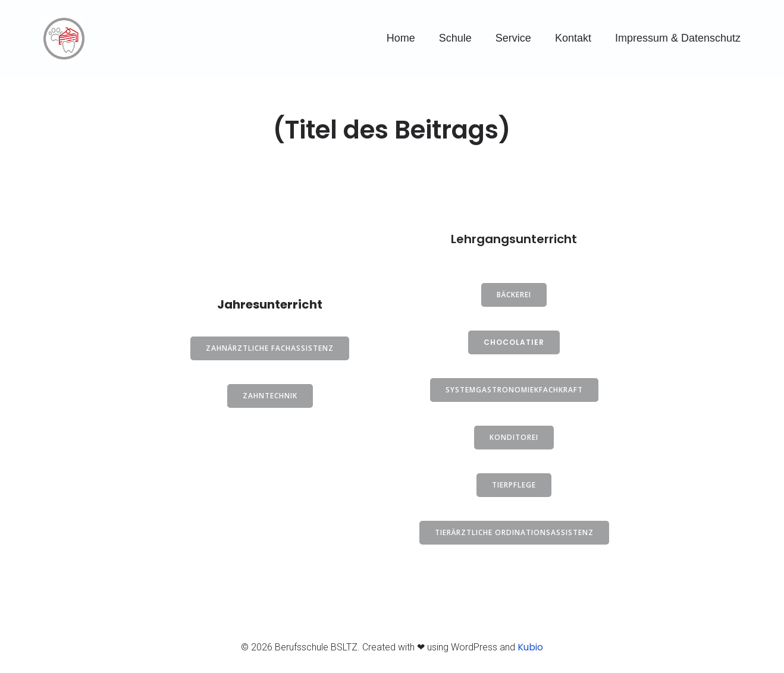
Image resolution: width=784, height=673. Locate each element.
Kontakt (573, 38)
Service (513, 38)
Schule (455, 38)
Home (401, 38)
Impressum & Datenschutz (678, 38)
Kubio (530, 647)
